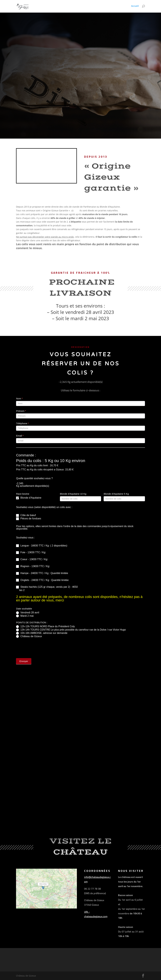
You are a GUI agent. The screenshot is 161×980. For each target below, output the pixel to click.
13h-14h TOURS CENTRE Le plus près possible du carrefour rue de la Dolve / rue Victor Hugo (71, 630)
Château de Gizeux (29, 636)
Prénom (21, 411)
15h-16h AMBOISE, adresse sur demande (42, 633)
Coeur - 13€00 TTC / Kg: (32, 559)
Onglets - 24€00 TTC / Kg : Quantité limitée (42, 580)
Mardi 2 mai (25, 616)
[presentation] (40, 647)
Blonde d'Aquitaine (29, 498)
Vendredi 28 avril (28, 613)
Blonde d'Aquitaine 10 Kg (73, 494)
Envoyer (24, 661)
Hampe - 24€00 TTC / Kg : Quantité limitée (42, 573)
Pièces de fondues (29, 519)
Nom (19, 399)
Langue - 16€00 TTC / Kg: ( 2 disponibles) (42, 546)
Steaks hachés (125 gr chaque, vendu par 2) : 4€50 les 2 (47, 589)
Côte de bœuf (26, 515)
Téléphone (22, 423)
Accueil (135, 6)
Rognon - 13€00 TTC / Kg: (33, 566)
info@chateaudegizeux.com (97, 879)
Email (20, 436)
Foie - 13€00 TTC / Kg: (31, 553)
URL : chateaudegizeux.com (96, 914)
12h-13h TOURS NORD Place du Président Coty (45, 627)
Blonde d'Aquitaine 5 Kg (116, 494)
